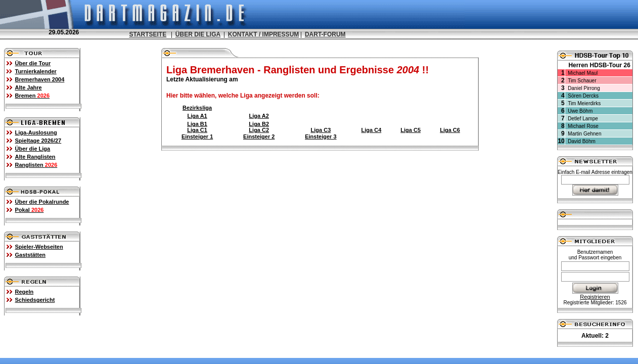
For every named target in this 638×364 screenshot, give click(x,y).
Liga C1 (197, 130)
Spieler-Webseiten (39, 247)
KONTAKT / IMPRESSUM (263, 34)
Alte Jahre (29, 87)
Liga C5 (411, 130)
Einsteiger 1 (197, 136)
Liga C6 (450, 130)
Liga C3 (321, 130)
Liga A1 (197, 116)
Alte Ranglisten (35, 157)
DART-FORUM (325, 34)
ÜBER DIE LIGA (198, 34)
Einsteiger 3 (321, 136)
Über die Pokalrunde (42, 202)
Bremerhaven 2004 (40, 79)
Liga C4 (372, 130)
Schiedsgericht (35, 300)
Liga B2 (259, 124)
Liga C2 (259, 130)
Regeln (25, 292)
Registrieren (595, 297)
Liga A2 (259, 116)
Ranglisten (36, 165)
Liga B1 (197, 124)
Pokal (30, 210)
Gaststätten (31, 255)
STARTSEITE (148, 34)
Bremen (33, 96)
